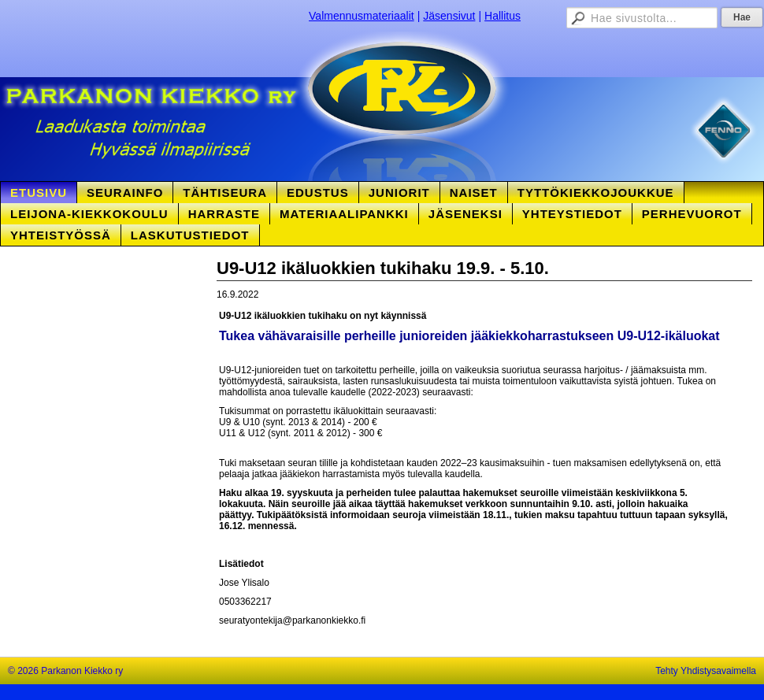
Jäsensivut (449, 16)
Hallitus (503, 16)
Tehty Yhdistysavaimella (706, 671)
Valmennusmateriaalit (362, 16)
